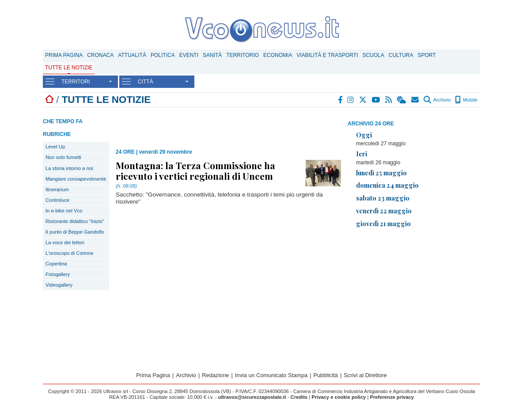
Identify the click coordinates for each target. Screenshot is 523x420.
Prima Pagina (64, 55)
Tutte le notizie (69, 68)
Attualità (132, 55)
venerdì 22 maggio (384, 211)
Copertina (56, 264)
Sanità (212, 55)
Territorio (243, 55)
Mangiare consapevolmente (76, 179)
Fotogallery (58, 274)
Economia (278, 55)
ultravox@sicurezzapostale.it (252, 397)
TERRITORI (76, 82)
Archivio (437, 100)
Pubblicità (326, 375)
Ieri (362, 154)
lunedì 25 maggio (381, 173)
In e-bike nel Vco (64, 211)
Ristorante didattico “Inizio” (75, 221)
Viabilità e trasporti (327, 55)
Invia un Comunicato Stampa (271, 375)
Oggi (364, 135)
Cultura (401, 55)
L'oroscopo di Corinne (69, 253)
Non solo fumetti (63, 157)
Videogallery (59, 285)
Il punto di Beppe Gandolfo (75, 232)
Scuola (373, 55)
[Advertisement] (414, 297)
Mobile (466, 100)
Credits (299, 397)
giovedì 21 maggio (383, 223)
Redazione (215, 375)
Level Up (55, 147)
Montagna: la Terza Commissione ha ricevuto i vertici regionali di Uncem (195, 170)
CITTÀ (146, 82)
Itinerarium (57, 189)
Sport (427, 55)
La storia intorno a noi (69, 168)
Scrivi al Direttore (365, 375)
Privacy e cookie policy (339, 397)
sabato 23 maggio (383, 198)
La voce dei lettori (65, 242)
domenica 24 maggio (387, 185)
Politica (163, 55)
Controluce (57, 200)
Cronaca (100, 55)
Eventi (189, 55)
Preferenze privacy (392, 397)
